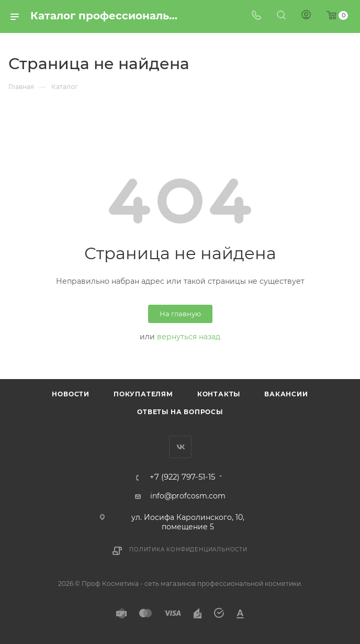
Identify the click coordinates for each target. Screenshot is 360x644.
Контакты (219, 394)
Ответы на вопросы (180, 412)
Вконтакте (180, 447)
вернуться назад (189, 337)
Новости (71, 394)
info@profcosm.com (188, 496)
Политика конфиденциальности (188, 549)
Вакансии (286, 394)
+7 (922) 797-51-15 (182, 477)
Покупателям (143, 394)
